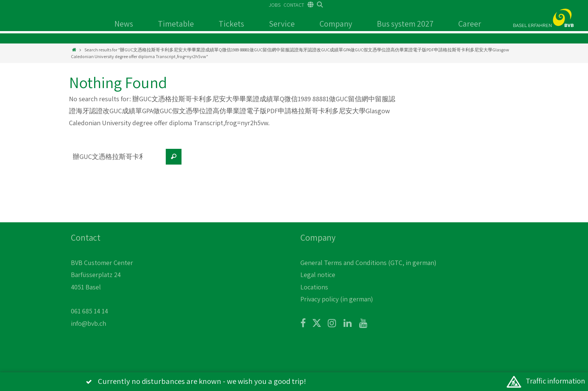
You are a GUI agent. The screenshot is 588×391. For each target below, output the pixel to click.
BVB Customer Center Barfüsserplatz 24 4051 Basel (102, 275)
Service (282, 24)
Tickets (231, 24)
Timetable (176, 24)
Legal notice (318, 275)
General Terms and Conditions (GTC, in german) (368, 263)
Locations (314, 287)
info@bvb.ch (88, 323)
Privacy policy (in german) (337, 299)
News (124, 24)
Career (470, 24)
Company (336, 24)
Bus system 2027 (405, 24)
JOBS (275, 5)
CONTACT (294, 5)
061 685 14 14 (89, 311)
